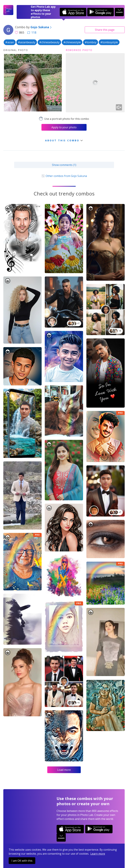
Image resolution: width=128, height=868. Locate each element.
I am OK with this (22, 861)
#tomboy (91, 42)
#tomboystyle (109, 42)
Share (105, 30)
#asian (10, 42)
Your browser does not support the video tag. (95, 83)
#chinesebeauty (49, 42)
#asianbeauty (27, 42)
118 (32, 32)
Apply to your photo (64, 127)
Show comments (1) (64, 165)
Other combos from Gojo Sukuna (64, 176)
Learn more (98, 854)
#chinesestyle (72, 42)
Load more (64, 770)
